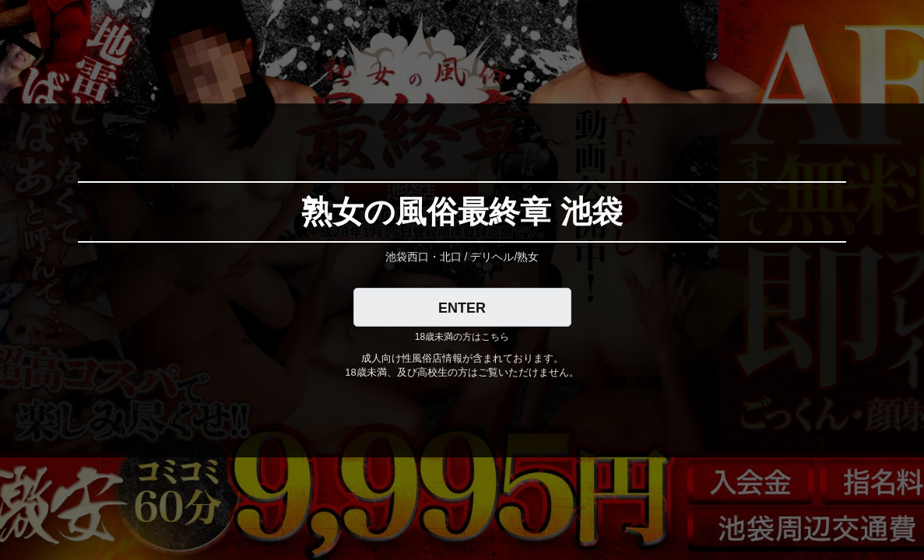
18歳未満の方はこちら (462, 337)
